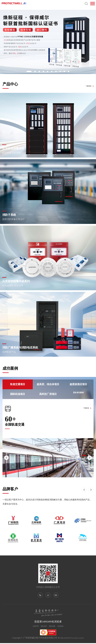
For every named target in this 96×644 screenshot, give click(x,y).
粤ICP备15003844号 (62, 639)
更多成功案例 (78, 394)
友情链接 (66, 627)
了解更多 (86, 85)
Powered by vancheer (80, 639)
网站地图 (54, 627)
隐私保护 (42, 627)
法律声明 (30, 627)
